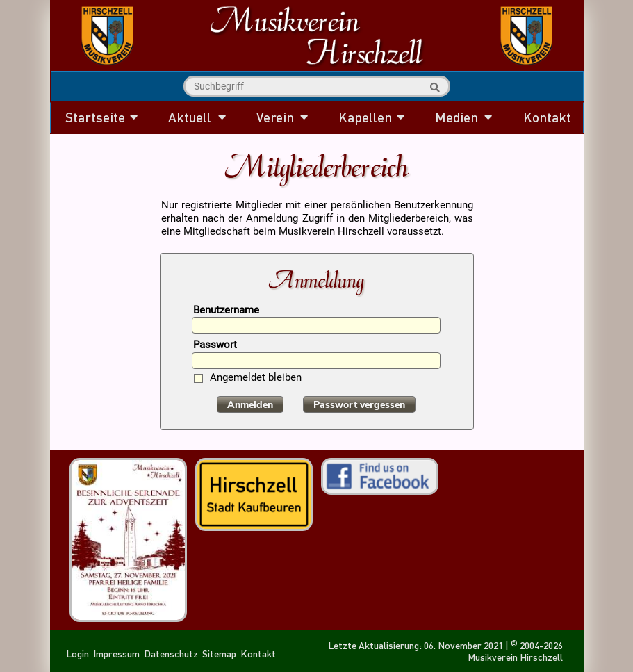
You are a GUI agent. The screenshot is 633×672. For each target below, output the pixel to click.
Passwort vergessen (359, 405)
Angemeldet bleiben (256, 378)
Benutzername (226, 311)
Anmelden (250, 405)
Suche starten (433, 88)
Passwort (215, 346)
